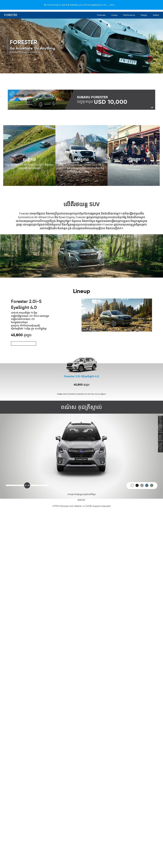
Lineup (114, 15)
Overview (101, 15)
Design (144, 15)
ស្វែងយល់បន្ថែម (24, 344)
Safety (156, 15)
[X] (134, 5)
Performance (129, 15)
